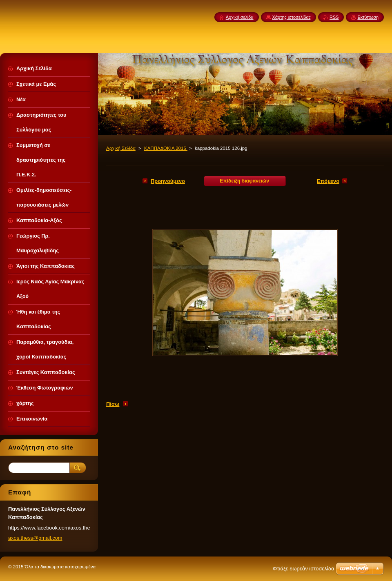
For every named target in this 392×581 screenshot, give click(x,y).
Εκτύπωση (368, 17)
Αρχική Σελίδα (121, 148)
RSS (334, 17)
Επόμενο (328, 181)
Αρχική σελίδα (240, 17)
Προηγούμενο (168, 181)
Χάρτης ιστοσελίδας (292, 17)
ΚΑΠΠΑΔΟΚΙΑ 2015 (166, 148)
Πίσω (113, 404)
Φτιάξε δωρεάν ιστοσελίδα (303, 569)
